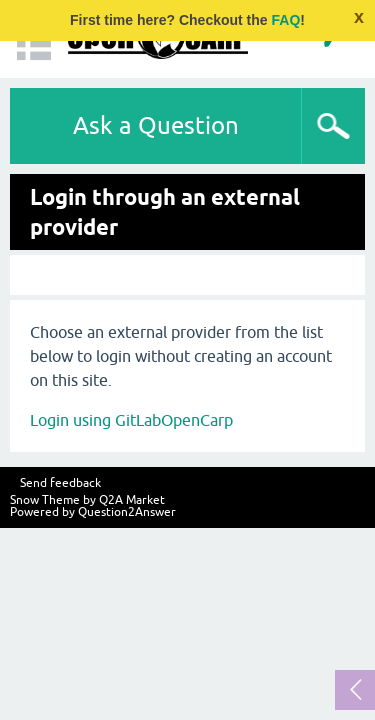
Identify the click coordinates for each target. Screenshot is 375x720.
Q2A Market (132, 500)
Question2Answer (127, 512)
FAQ (286, 20)
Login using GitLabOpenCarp (131, 420)
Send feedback (60, 483)
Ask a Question (156, 125)
